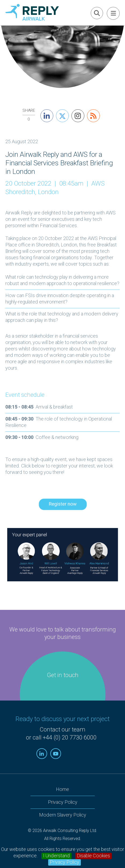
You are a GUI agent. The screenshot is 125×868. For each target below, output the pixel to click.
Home (63, 789)
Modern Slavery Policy (63, 815)
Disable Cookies (93, 856)
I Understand (56, 856)
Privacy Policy (65, 862)
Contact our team (63, 730)
